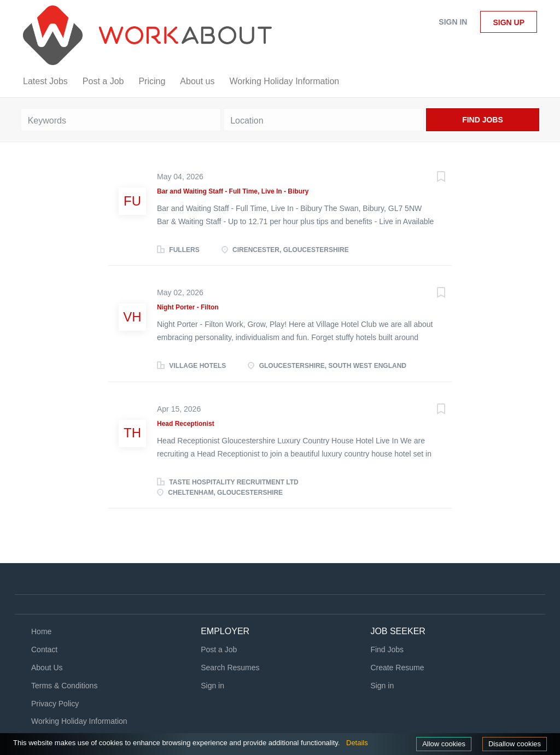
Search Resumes (230, 668)
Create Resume (397, 668)
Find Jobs (483, 120)
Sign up (509, 22)
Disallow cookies (515, 744)
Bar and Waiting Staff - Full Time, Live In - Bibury (233, 191)
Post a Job (219, 649)
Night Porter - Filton (188, 307)
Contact (44, 649)
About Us (47, 668)
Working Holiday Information (79, 721)
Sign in (453, 22)
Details (357, 743)
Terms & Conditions (64, 686)
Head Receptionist (186, 424)
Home (41, 631)
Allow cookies (444, 744)
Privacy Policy (55, 704)
